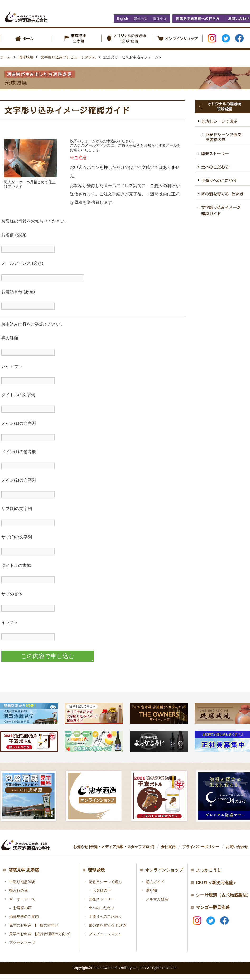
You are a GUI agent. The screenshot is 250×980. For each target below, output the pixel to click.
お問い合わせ (237, 847)
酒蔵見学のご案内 (24, 917)
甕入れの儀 (18, 890)
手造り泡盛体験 (22, 882)
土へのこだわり (102, 908)
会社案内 (168, 847)
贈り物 (151, 890)
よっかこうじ (209, 870)
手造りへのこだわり (105, 917)
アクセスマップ (22, 943)
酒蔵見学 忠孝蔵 (24, 870)
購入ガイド (155, 882)
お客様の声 (22, 908)
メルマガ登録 (157, 899)
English (122, 19)
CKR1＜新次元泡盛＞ (217, 883)
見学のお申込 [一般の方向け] (34, 925)
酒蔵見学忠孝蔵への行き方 (198, 19)
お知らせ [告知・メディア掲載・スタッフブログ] (114, 847)
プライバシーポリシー (201, 847)
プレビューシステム (105, 934)
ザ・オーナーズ (22, 899)
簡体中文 (160, 19)
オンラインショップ (164, 870)
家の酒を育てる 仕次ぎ (108, 925)
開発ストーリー (102, 899)
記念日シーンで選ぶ (105, 882)
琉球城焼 (96, 870)
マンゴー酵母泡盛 (213, 907)
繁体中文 (141, 19)
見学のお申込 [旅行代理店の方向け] (40, 934)
